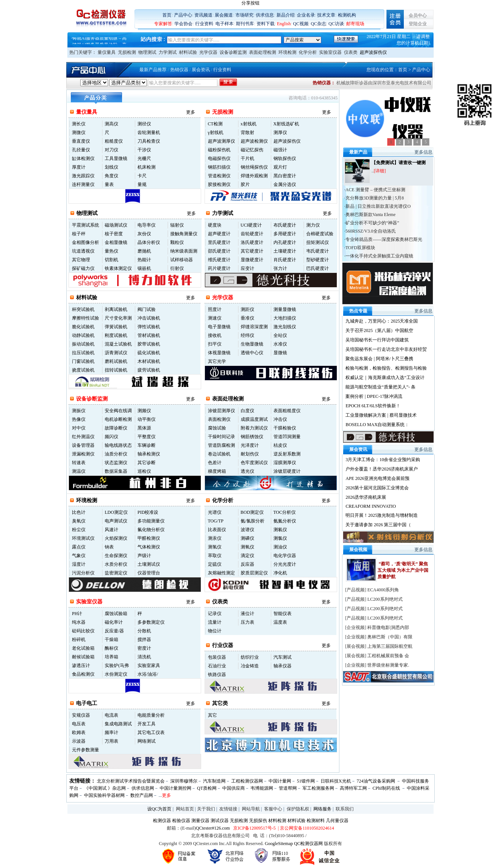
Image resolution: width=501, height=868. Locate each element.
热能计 (144, 260)
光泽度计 (250, 445)
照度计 (215, 309)
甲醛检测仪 (149, 538)
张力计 (280, 268)
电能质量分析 (151, 715)
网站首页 (185, 809)
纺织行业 (250, 657)
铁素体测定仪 (118, 268)
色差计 (215, 463)
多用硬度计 (285, 234)
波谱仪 (247, 530)
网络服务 (322, 809)
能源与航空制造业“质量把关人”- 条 (380, 387)
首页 (167, 15)
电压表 (79, 724)
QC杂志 (318, 24)
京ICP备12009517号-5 (254, 828)
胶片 (245, 184)
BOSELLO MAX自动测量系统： (377, 425)
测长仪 (79, 124)
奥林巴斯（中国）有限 (390, 637)
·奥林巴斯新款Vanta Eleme (370, 215)
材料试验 (188, 52)
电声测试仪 (116, 521)
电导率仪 (147, 225)
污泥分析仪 (83, 573)
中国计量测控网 (176, 788)
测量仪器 (200, 821)
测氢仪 (215, 547)
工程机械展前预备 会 (388, 656)
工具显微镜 (116, 158)
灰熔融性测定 (221, 573)
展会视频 (356, 646)
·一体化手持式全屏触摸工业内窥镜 (379, 256)
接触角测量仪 (184, 234)
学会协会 (183, 24)
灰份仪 (144, 234)
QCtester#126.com (213, 828)
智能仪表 (283, 614)
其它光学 (217, 361)
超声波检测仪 (254, 141)
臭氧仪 (79, 521)
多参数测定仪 (151, 622)
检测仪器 (162, 821)
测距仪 (247, 309)
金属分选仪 (285, 184)
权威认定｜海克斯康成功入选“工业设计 (385, 378)
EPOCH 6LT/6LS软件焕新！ (373, 406)
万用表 (112, 741)
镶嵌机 (144, 268)
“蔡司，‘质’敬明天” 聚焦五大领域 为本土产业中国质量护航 (403, 570)
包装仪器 (217, 657)
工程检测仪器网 (247, 781)
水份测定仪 (116, 674)
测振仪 (79, 411)
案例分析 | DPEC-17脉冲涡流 (374, 396)
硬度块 (215, 225)
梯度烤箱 (217, 471)
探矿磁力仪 (83, 268)
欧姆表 (79, 732)
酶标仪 (112, 648)
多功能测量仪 (151, 521)
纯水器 (79, 622)
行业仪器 (223, 645)
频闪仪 (112, 437)
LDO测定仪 (116, 512)
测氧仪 (247, 547)
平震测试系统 (86, 225)
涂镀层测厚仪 (221, 411)
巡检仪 (144, 471)
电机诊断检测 (118, 419)
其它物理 (81, 260)
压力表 (247, 622)
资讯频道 (203, 15)
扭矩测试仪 (318, 242)
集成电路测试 (118, 724)
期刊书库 (245, 24)
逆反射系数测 (287, 454)
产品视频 (356, 590)
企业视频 (356, 627)
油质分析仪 (116, 454)
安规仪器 (81, 715)
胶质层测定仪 (254, 573)
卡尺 (142, 176)
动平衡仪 (147, 419)
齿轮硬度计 (252, 234)
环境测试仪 (83, 538)
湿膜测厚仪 (285, 463)
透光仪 (247, 471)
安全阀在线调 (118, 411)
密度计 (144, 648)
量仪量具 (107, 52)
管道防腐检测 (221, 445)
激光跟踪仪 (83, 176)
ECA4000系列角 (383, 590)
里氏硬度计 (219, 242)
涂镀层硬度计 (287, 471)
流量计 (215, 622)
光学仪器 (208, 52)
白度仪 (247, 411)
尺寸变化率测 (118, 318)
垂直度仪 (81, 141)
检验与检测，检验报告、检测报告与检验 (386, 368)
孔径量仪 (81, 150)
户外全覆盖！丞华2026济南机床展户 (382, 469)
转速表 (79, 463)
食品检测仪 (83, 674)
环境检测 (287, 52)
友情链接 (228, 809)
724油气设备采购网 (377, 781)
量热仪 (112, 251)
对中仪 (79, 428)
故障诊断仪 (116, 428)
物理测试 (147, 52)
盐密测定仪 (116, 573)
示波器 (79, 741)
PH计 (77, 614)
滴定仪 (247, 556)
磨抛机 (144, 251)
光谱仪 (215, 512)
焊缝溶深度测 (254, 327)
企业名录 (306, 15)
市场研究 (244, 15)
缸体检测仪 (83, 158)
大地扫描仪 (285, 318)
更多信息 (423, 152)
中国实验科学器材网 (104, 795)
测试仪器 (220, 821)
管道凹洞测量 (287, 437)
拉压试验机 (83, 353)
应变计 (247, 268)
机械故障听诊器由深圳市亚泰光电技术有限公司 (384, 83)
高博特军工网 (353, 788)
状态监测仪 (116, 463)
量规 (142, 184)
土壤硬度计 (285, 251)
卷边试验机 (219, 454)
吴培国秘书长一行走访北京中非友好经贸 (386, 349)
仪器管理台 (149, 573)
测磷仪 (247, 538)
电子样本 (225, 24)
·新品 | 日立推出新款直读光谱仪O (377, 206)
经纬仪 (247, 335)
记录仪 (215, 614)
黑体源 (144, 428)
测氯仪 (280, 538)
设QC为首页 (160, 809)
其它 (212, 715)
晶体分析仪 (149, 242)
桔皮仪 (280, 445)
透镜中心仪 (252, 353)
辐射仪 (177, 225)
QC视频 (301, 24)
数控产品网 (142, 795)
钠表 (109, 547)
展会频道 (224, 15)
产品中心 (183, 15)
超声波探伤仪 (373, 52)
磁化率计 (114, 622)
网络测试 (147, 741)
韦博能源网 (262, 788)
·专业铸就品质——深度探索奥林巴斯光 (383, 239)
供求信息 (265, 15)
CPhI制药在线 (387, 788)
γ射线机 (216, 132)
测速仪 (215, 318)
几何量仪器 (337, 821)
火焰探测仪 (116, 538)
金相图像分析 (86, 242)
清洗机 (144, 657)
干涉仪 (144, 150)
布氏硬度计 (285, 225)
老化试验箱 (83, 648)
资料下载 (266, 24)
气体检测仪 (149, 547)
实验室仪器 (330, 52)
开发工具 (147, 724)
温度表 (280, 622)
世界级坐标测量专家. (388, 665)
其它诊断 (147, 463)
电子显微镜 (219, 327)
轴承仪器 (283, 666)
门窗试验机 (83, 361)
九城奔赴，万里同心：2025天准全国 (382, 321)
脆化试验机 (83, 327)
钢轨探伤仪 (285, 158)
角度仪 (112, 176)
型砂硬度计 (318, 260)
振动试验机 (83, 344)
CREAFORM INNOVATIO (370, 506)
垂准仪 (247, 318)
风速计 (112, 530)
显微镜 (280, 353)
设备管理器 (83, 445)
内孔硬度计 (285, 242)
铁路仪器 (217, 675)
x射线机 (249, 124)
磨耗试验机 (116, 361)
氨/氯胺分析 (253, 521)
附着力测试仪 (254, 428)
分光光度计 (285, 564)
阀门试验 (147, 309)
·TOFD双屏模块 (360, 248)
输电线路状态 (118, 445)
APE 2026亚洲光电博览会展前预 (377, 478)
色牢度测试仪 (254, 463)
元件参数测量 (86, 750)
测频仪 (144, 411)
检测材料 (316, 821)
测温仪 (79, 471)
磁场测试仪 (116, 225)
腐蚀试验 (217, 428)
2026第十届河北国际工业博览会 (377, 488)
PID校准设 (148, 512)
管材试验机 (149, 335)
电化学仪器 (285, 556)
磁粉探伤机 (219, 150)
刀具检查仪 (149, 141)
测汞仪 (215, 538)
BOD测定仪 (252, 512)
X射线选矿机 (286, 124)
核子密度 (114, 234)
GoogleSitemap (279, 844)
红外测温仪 (83, 437)
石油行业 (217, 666)
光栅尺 (144, 158)
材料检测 (277, 821)
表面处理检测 (263, 52)
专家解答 (163, 24)
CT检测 (215, 124)
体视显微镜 (219, 353)
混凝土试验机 (118, 344)
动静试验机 (83, 335)
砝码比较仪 (83, 631)
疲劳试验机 (149, 370)
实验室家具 (149, 665)
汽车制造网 (214, 781)
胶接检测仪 (219, 184)
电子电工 (87, 703)
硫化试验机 (149, 353)
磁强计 (280, 150)
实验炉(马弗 (117, 665)
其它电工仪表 (151, 732)
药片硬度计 (219, 268)
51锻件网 (306, 781)
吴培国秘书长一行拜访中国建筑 (377, 340)
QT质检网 (207, 788)
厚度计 (79, 167)
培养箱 (112, 657)
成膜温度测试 (254, 419)
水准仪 (280, 344)
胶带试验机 (149, 344)
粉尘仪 (79, 530)
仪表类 (351, 52)
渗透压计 (81, 665)
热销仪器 (179, 70)
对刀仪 (112, 150)
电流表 (112, 715)
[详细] (380, 171)
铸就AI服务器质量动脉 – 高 (100, 41)
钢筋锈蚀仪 (252, 437)
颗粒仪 (177, 242)
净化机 (280, 573)
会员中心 (418, 15)
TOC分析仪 (285, 512)
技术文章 (326, 15)
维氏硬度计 (219, 260)
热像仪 (79, 419)
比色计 (79, 512)
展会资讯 (201, 70)
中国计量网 (280, 781)
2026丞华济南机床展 (366, 497)
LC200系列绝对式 (385, 599)
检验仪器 (181, 821)
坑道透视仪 (83, 251)
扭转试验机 (116, 370)
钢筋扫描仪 (219, 167)
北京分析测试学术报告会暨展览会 (131, 781)
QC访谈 (336, 24)
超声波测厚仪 (221, 141)
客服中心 (273, 809)
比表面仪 (217, 530)
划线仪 (112, 167)
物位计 (215, 631)
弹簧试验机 (116, 327)
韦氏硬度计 (318, 251)
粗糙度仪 (114, 141)
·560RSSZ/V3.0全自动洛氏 (370, 231)
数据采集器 (116, 471)
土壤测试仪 (149, 564)
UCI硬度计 (251, 225)
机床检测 (147, 167)
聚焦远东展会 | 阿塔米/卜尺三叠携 (379, 359)
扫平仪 (215, 344)
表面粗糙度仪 (287, 411)
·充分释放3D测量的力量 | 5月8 (374, 198)
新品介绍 (286, 15)
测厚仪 (280, 132)
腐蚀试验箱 (116, 614)
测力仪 (313, 225)
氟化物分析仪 (151, 530)
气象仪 (79, 556)
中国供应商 (234, 788)
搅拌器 (144, 640)
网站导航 (251, 809)
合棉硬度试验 (320, 234)
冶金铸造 (250, 666)
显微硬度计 (252, 260)
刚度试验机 (116, 335)
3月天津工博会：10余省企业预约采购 (383, 460)
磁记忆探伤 (252, 150)
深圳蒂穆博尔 (184, 781)
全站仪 (280, 335)
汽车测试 (283, 657)
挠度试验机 (83, 370)
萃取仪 (215, 556)
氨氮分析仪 (285, 521)
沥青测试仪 (116, 353)
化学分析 (308, 52)
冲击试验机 (149, 318)
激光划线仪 (285, 327)
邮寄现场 (355, 24)
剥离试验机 (116, 309)
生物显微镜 (252, 344)
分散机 (144, 631)
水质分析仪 (116, 564)
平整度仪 (147, 437)
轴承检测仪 (149, 454)
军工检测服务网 (318, 788)
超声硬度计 (219, 234)
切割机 (112, 260)
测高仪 (112, 124)
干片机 (247, 158)
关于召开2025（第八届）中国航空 (379, 330)
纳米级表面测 (184, 251)
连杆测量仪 (83, 184)
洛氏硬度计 (252, 242)
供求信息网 (143, 788)
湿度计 (79, 564)
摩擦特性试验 (86, 318)
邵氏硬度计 (219, 251)
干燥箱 (112, 640)
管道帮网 (288, 788)
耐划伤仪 (250, 454)
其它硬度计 (252, 251)
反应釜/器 (114, 631)
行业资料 (204, 24)
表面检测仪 (219, 419)
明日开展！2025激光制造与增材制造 (382, 515)
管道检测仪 (219, 176)
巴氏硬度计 (318, 268)
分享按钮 (250, 3)
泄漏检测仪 (83, 454)
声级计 (144, 556)
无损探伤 (258, 821)
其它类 (220, 703)
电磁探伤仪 (219, 158)
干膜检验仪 (285, 428)
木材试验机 (149, 361)
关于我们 (206, 809)
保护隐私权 (298, 809)
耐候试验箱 (83, 657)
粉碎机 (79, 640)
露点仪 (79, 547)
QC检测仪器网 (309, 844)
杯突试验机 (83, 309)
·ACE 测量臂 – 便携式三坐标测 (375, 190)
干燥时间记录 (221, 437)
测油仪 (280, 547)
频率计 (112, 732)
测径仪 (144, 124)
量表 (109, 184)
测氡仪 (280, 530)
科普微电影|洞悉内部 (388, 627)
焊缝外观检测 (254, 176)
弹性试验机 (149, 327)
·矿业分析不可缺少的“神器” (372, 223)
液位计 (247, 614)
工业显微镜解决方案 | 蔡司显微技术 (381, 415)
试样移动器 (182, 260)
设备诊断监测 (233, 52)
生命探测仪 (116, 556)
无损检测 (127, 52)
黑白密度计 (285, 176)
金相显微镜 (116, 242)
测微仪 (79, 132)
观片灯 (280, 167)
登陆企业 (418, 24)
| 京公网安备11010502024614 (305, 828)
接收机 (215, 335)
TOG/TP (216, 521)
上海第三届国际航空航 (390, 646)
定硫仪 (215, 564)
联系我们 (345, 809)
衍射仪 (177, 268)
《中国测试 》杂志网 (105, 788)
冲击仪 (280, 419)
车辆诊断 (147, 445)
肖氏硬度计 (285, 260)
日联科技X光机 (336, 781)
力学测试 (168, 52)
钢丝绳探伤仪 (254, 167)
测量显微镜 (285, 309)
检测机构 (347, 15)
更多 (191, 112)
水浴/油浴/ (148, 674)
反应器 (247, 564)
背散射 (247, 132)
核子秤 (79, 234)
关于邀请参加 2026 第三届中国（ (378, 525)
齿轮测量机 (149, 132)
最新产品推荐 (153, 70)
